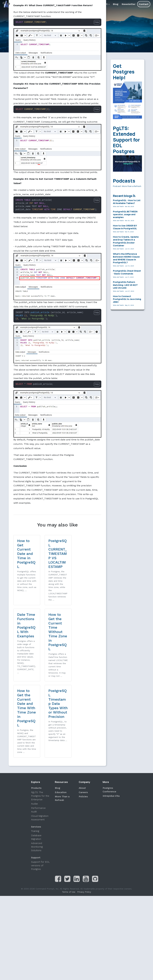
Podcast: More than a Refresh (127, 186)
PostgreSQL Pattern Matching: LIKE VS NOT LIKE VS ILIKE (125, 285)
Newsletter (129, 4)
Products (88, 4)
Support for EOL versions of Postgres (40, 793)
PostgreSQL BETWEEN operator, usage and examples (125, 214)
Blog (116, 4)
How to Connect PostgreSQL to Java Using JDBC (127, 299)
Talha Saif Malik (118, 207)
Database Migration (36, 764)
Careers (83, 719)
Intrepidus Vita (111, 723)
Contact (144, 4)
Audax (34, 731)
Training (35, 758)
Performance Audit (38, 737)
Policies (83, 724)
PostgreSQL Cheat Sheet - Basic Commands (127, 272)
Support (104, 4)
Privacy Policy (84, 819)
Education (61, 719)
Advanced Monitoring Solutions (37, 774)
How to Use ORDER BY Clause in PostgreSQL (125, 227)
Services (72, 4)
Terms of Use (69, 819)
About (59, 4)
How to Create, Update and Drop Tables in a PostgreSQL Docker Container (126, 241)
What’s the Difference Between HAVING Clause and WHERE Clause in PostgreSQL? (126, 258)
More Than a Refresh (62, 725)
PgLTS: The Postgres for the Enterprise (40, 723)
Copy (97, 22)
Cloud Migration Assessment (40, 745)
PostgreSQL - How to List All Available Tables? (127, 202)
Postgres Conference (109, 717)
